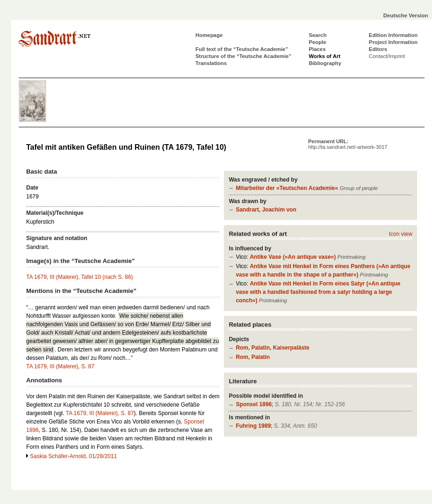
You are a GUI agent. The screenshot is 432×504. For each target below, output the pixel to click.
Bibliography (325, 63)
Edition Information (393, 35)
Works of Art (324, 56)
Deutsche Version (406, 15)
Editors (378, 49)
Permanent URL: (348, 144)
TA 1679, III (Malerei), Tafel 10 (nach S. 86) (79, 277)
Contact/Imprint (387, 56)
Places (317, 49)
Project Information (393, 42)
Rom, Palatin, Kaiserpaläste (272, 348)
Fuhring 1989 (253, 426)
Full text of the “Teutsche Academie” (242, 49)
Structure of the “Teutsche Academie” (243, 56)
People (317, 42)
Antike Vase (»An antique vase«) (293, 257)
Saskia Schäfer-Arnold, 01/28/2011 (73, 456)
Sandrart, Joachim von (266, 210)
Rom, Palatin (253, 357)
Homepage (209, 35)
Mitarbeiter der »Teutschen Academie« (287, 188)
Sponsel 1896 (254, 404)
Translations (211, 63)
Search (317, 35)
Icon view (401, 234)
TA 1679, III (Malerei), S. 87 (60, 366)
